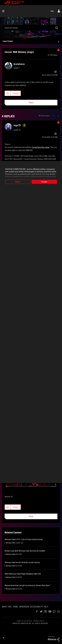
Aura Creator (8, 41)
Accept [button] (44, 182)
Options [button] (58, 41)
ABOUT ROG (7, 607)
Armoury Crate (10, 543)
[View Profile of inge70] (17, 125)
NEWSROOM (24, 607)
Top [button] (4, 638)
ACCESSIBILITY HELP (39, 607)
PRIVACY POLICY (39, 621)
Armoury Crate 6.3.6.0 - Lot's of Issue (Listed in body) (24, 539)
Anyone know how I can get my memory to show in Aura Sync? (27, 585)
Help (52, 11)
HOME (15, 607)
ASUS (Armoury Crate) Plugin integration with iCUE (23, 574)
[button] (8, 93)
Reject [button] (18, 182)
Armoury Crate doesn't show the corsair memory (22, 562)
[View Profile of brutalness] (19, 64)
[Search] (31, 28)
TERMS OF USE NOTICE (24, 621)
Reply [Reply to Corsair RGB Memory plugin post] (31, 103)
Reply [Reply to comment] (31, 516)
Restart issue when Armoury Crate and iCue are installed (25, 551)
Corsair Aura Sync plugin (41, 147)
